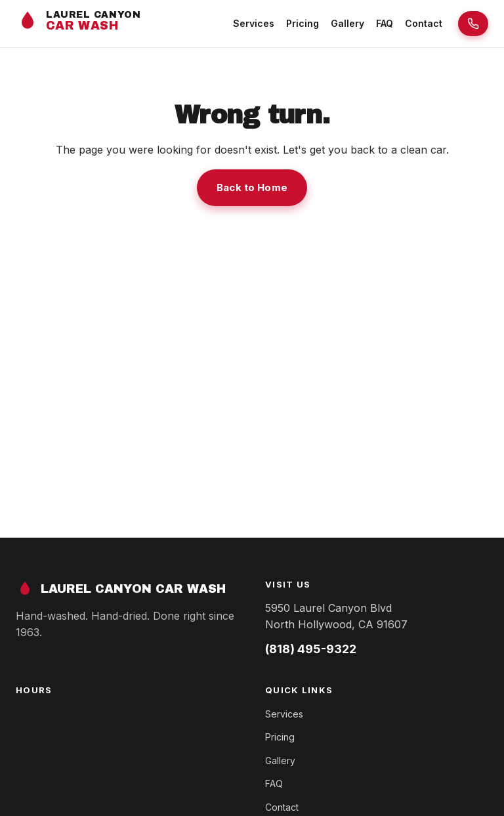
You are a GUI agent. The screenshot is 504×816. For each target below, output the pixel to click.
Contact (424, 23)
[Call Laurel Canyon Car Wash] (473, 24)
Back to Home (252, 187)
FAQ (385, 23)
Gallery (347, 23)
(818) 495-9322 (311, 649)
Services (254, 23)
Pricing (303, 23)
